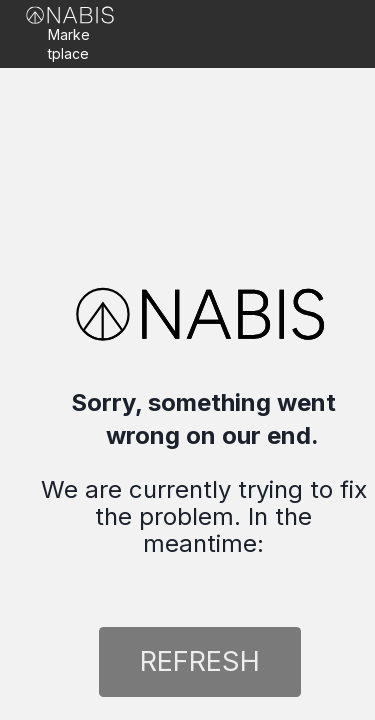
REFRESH (200, 661)
